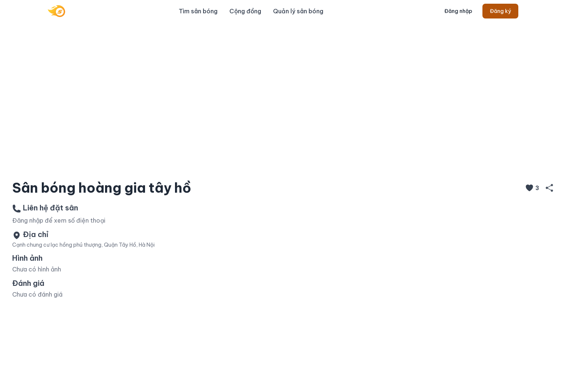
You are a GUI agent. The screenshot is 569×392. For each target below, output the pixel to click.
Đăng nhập (458, 11)
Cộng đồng (245, 11)
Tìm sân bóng (198, 11)
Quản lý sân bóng (298, 11)
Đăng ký (500, 11)
